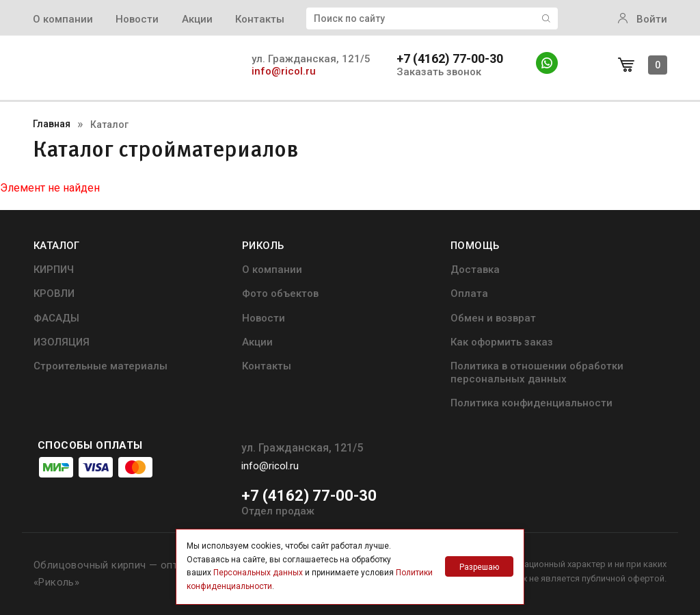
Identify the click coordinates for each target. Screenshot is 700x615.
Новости (137, 19)
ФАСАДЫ (56, 318)
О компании (63, 19)
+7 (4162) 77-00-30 (450, 59)
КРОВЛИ (54, 293)
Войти (643, 19)
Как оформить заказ (502, 342)
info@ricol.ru (284, 71)
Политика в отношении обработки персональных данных (537, 372)
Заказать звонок (439, 72)
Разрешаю (479, 567)
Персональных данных (258, 573)
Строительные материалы (100, 366)
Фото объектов (280, 293)
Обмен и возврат (493, 318)
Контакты (260, 19)
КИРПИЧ (54, 270)
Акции (197, 19)
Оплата (469, 293)
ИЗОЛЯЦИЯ (62, 342)
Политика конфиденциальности (531, 403)
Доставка (475, 270)
